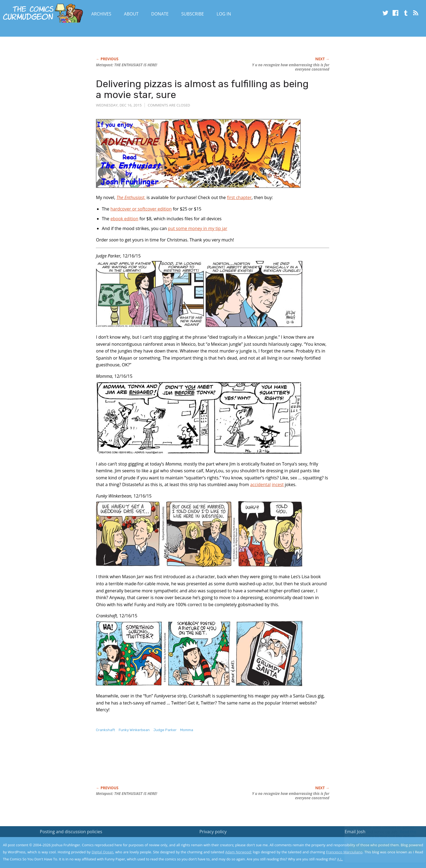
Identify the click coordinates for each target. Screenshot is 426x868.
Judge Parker (165, 730)
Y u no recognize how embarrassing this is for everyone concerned (291, 67)
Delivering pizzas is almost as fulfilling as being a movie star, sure (202, 89)
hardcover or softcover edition (141, 209)
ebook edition (124, 219)
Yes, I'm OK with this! (380, 848)
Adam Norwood (238, 852)
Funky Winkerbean (134, 730)
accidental (260, 485)
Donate (160, 14)
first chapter (239, 197)
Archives (101, 14)
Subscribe (192, 14)
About (131, 14)
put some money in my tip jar (198, 228)
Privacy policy (213, 832)
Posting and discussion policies (71, 832)
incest (278, 485)
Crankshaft (105, 730)
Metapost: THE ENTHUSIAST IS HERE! (126, 65)
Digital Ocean (102, 852)
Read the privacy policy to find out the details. (378, 834)
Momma (187, 730)
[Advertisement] (195, 765)
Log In (224, 14)
